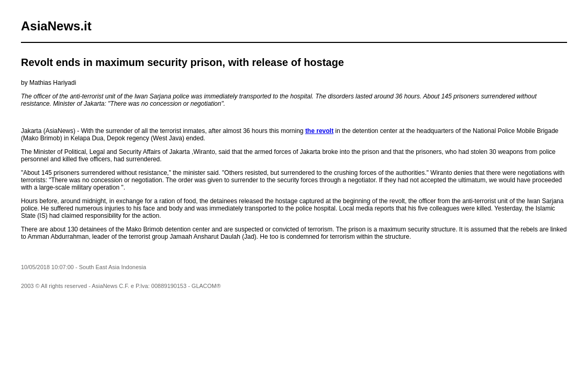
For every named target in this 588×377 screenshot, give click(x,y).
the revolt (319, 131)
